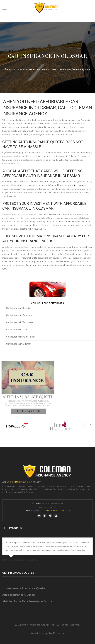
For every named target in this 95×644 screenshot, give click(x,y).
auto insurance (79, 185)
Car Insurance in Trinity (17, 330)
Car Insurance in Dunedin (18, 308)
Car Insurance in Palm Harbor (21, 337)
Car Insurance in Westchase (20, 322)
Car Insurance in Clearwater (20, 315)
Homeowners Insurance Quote (24, 588)
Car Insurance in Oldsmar (19, 344)
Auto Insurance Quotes (18, 595)
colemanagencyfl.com (56, 511)
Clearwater (41, 486)
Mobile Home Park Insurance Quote (27, 601)
